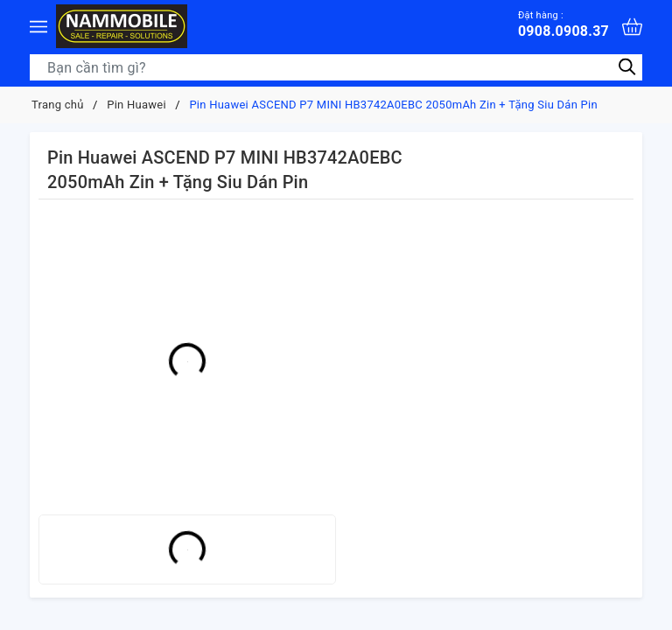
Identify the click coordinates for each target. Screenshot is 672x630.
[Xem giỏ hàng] (632, 27)
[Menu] (38, 26)
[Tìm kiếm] (627, 67)
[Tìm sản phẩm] (336, 67)
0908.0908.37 (563, 24)
